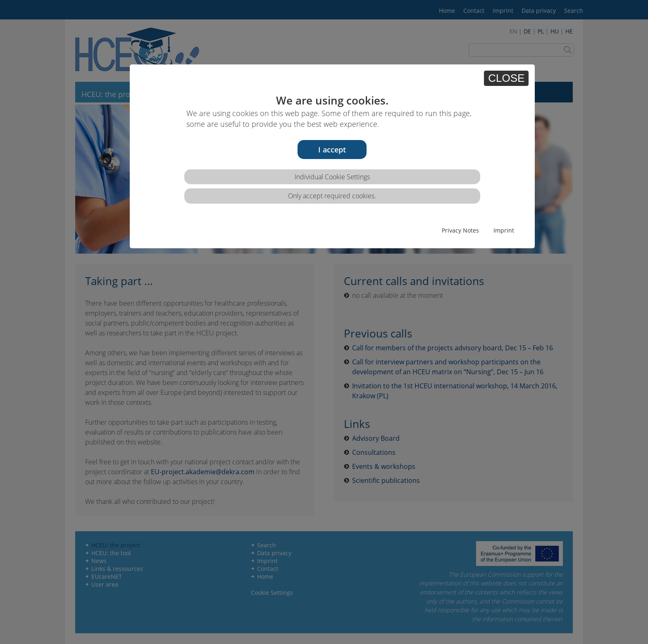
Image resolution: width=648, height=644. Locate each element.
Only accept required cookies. (332, 196)
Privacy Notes (460, 230)
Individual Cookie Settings (332, 177)
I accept (332, 150)
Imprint (504, 230)
